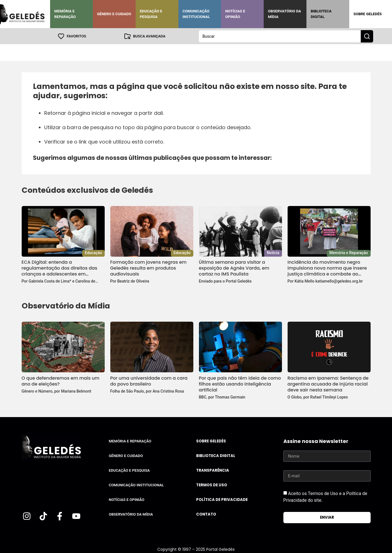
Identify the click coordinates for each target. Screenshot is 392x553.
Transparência (213, 470)
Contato (206, 514)
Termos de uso (212, 485)
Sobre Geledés (368, 14)
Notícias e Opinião (235, 14)
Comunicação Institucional (196, 14)
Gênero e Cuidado (114, 14)
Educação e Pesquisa (151, 14)
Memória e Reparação (65, 14)
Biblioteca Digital (321, 14)
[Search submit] (367, 36)
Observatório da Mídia (284, 14)
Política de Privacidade (222, 499)
